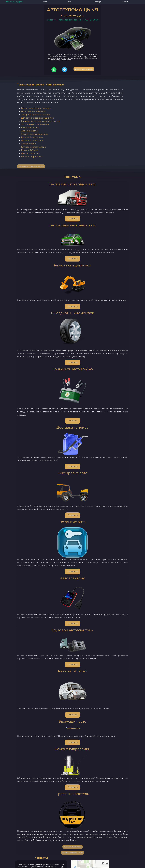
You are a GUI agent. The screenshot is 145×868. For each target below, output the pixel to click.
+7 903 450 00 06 (90, 20)
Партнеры (98, 2)
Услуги (70, 2)
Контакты (125, 2)
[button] (70, 2)
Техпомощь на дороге (14, 2)
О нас (45, 2)
